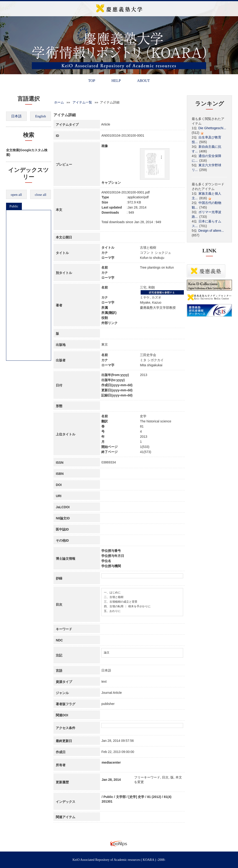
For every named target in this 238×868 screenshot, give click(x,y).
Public (14, 206)
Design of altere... (211, 231)
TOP (92, 81)
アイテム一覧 (82, 102)
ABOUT (143, 81)
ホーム (59, 102)
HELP (116, 81)
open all (16, 195)
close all (41, 195)
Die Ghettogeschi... (212, 128)
